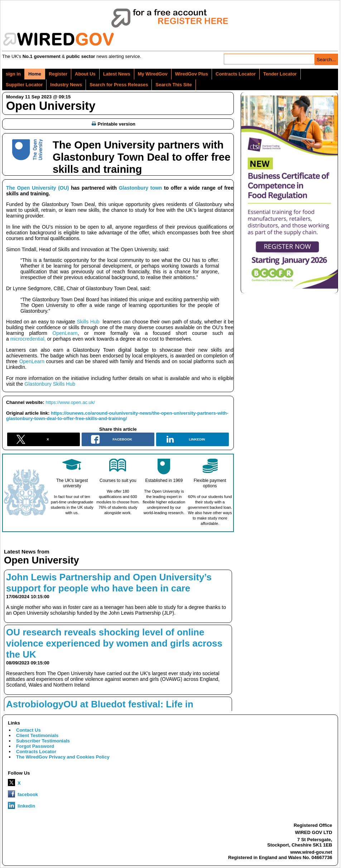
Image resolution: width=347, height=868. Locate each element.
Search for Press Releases (119, 85)
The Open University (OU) (38, 188)
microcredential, (28, 339)
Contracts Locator (236, 74)
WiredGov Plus (192, 74)
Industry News (66, 85)
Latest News (117, 74)
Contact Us (28, 730)
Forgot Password (35, 746)
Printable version (114, 124)
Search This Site (173, 85)
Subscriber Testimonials (43, 741)
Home (35, 74)
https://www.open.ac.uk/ (70, 402)
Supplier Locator (24, 85)
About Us (85, 74)
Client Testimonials (37, 735)
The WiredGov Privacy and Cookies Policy (63, 757)
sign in (13, 74)
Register (58, 74)
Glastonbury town (141, 188)
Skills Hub (88, 322)
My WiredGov (153, 74)
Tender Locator (280, 74)
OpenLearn (62, 333)
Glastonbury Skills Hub (50, 384)
